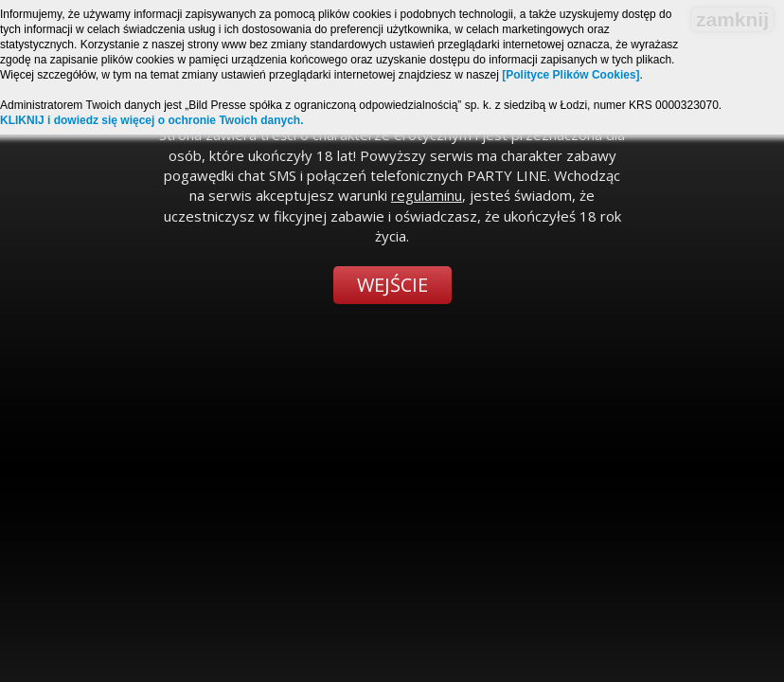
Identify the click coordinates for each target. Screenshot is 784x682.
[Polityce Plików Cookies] (570, 75)
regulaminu (427, 195)
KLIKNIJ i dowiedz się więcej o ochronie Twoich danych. (152, 120)
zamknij (732, 19)
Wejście (392, 285)
